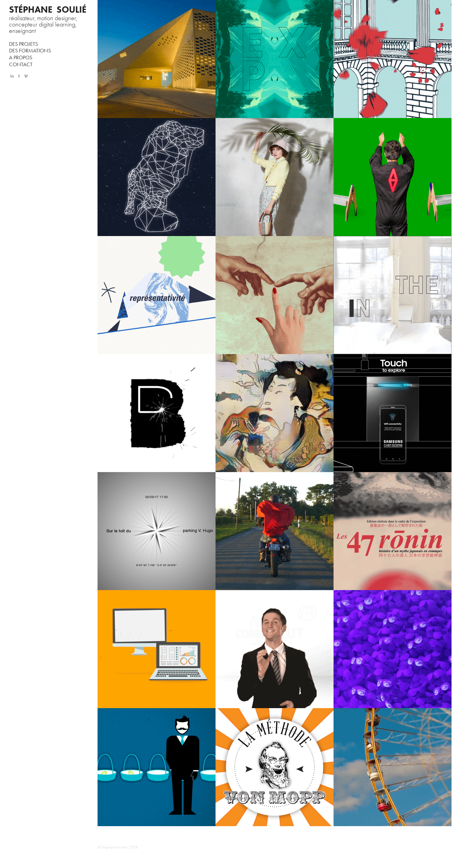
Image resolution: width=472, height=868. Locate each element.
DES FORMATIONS (30, 51)
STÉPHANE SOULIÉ (48, 9)
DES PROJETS (23, 44)
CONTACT (21, 64)
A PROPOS (21, 58)
